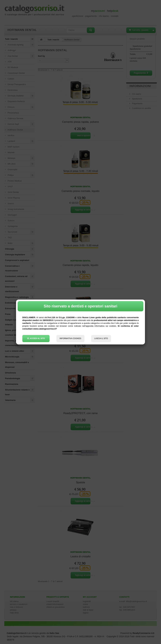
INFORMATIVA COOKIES (70, 338)
